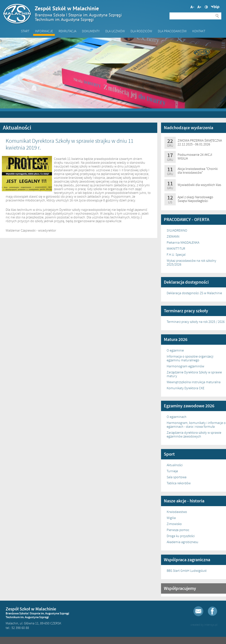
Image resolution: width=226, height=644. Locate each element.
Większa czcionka (192, 7)
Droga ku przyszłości (181, 536)
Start (25, 31)
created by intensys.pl (204, 625)
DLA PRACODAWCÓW (172, 31)
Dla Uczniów (115, 31)
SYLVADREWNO (177, 230)
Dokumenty (91, 31)
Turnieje (172, 471)
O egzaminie (175, 350)
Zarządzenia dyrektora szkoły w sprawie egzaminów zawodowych (194, 434)
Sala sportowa (177, 477)
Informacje (44, 31)
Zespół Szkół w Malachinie (111, 13)
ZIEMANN (173, 236)
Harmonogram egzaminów (185, 366)
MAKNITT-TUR (176, 249)
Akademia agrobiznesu (182, 542)
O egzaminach (177, 417)
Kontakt (199, 31)
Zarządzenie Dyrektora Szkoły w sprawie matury (194, 374)
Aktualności (175, 465)
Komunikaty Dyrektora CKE (186, 388)
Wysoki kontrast (206, 7)
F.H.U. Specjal (176, 255)
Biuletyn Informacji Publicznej (215, 7)
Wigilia (171, 518)
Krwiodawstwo (177, 512)
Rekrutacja (67, 31)
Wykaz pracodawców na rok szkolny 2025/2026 (191, 263)
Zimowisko (174, 524)
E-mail (198, 611)
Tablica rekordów (179, 483)
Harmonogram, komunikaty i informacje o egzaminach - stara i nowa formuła (196, 425)
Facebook (213, 611)
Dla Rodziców (141, 31)
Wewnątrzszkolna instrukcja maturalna (194, 382)
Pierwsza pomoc (178, 530)
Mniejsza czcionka (199, 7)
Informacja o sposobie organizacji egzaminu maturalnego (190, 358)
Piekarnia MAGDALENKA (183, 243)
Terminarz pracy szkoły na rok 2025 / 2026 (196, 322)
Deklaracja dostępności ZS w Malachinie (194, 293)
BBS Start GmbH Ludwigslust (187, 571)
